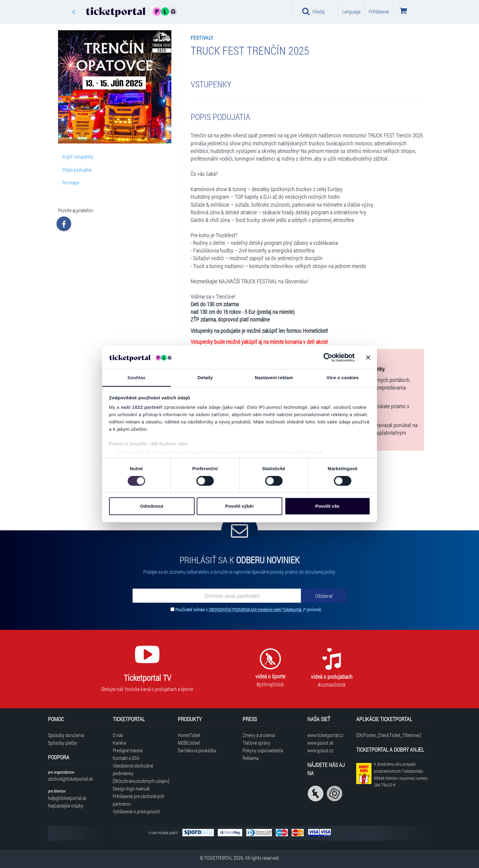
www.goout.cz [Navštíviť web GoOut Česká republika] (320, 750)
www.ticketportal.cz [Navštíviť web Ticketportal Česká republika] (325, 735)
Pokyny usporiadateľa (263, 750)
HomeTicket (189, 735)
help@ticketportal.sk (67, 798)
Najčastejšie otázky (66, 806)
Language (351, 11)
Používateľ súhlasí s (248, 610)
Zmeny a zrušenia (259, 735)
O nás (118, 735)
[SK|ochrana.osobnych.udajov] (141, 781)
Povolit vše (327, 506)
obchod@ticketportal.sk (70, 779)
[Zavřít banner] (368, 358)
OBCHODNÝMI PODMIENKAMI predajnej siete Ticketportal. (256, 610)
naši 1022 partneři (142, 407)
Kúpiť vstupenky (78, 156)
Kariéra (119, 743)
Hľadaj (313, 11)
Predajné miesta (128, 750)
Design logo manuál (131, 788)
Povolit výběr (239, 506)
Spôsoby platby (62, 743)
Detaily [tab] (205, 378)
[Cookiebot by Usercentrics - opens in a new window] (328, 358)
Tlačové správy (256, 743)
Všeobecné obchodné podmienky (133, 769)
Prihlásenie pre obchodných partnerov (139, 800)
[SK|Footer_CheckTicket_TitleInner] (389, 735)
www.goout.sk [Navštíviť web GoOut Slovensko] (320, 743)
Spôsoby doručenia (66, 735)
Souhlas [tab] (136, 378)
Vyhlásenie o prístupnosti (136, 811)
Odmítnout (152, 506)
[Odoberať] (324, 596)
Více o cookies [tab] (343, 378)
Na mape (71, 182)
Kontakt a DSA (126, 758)
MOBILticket (189, 743)
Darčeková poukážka (197, 750)
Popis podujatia (77, 170)
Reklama (250, 758)
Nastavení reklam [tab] (274, 378)
